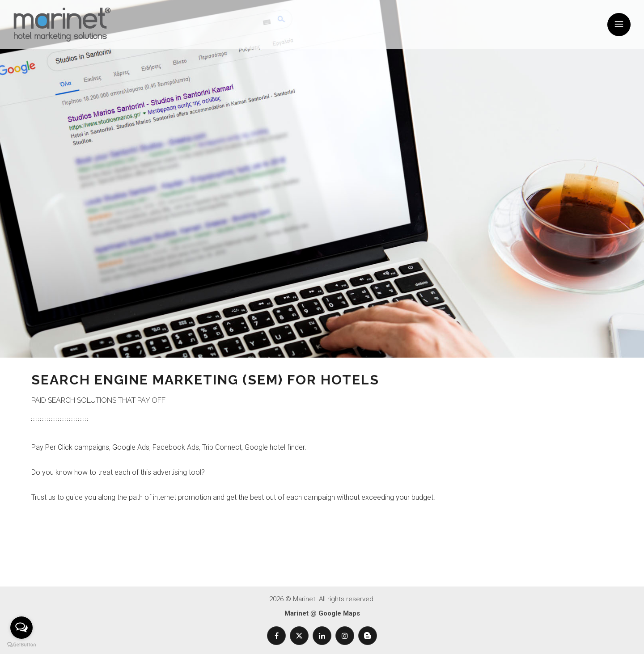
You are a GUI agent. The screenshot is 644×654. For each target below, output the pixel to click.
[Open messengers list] (21, 628)
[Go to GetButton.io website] (21, 645)
